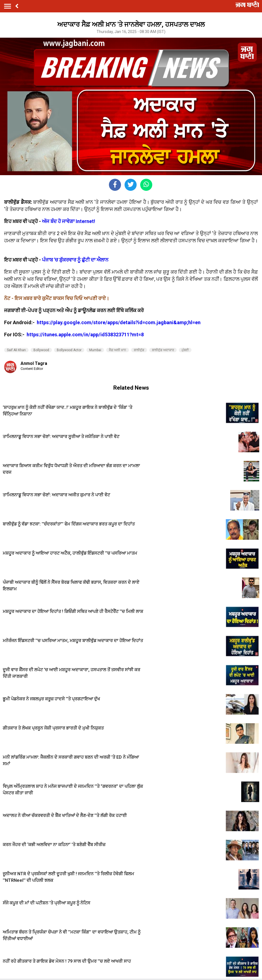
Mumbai (95, 350)
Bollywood (41, 350)
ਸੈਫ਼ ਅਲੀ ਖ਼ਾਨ (118, 350)
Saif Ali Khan (16, 350)
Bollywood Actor (69, 350)
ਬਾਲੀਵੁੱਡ (139, 350)
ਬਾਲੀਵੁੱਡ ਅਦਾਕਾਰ (163, 350)
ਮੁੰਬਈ (185, 350)
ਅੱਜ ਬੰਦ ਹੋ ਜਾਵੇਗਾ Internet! (69, 221)
